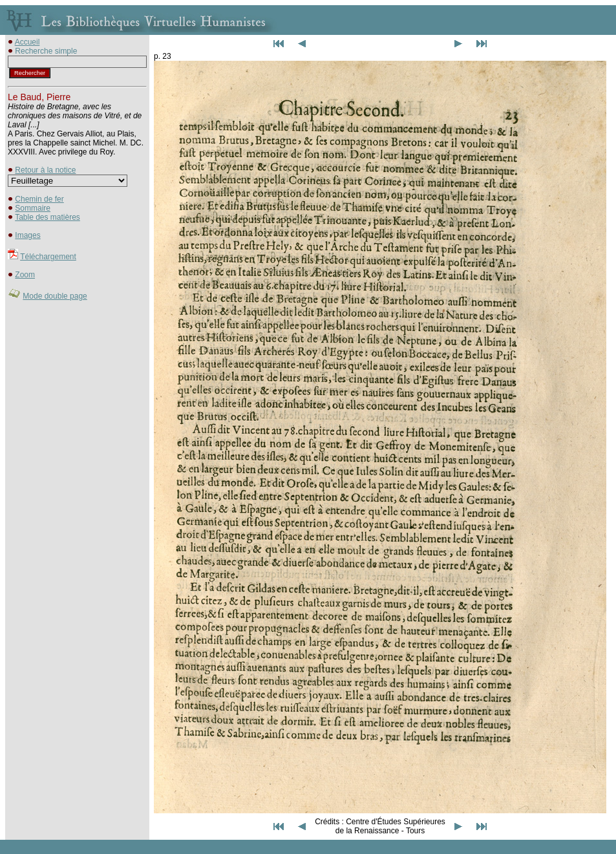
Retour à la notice (45, 170)
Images (27, 235)
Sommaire (33, 208)
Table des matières (48, 217)
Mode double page (55, 296)
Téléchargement (48, 257)
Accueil (27, 42)
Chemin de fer (39, 199)
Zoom (25, 275)
